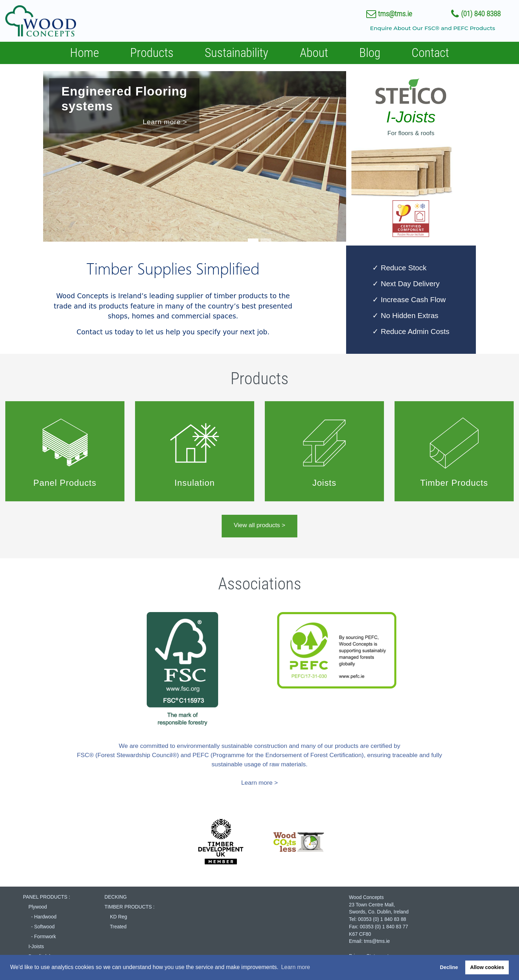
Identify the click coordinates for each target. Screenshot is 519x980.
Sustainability (237, 53)
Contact (430, 53)
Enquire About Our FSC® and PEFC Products (432, 28)
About (314, 53)
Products (152, 53)
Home (84, 53)
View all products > (259, 525)
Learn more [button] (296, 967)
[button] (39, 158)
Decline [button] (449, 967)
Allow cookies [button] (487, 967)
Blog (370, 53)
